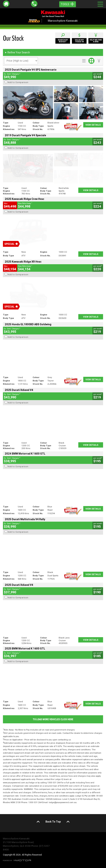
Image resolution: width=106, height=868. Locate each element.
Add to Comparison (18, 82)
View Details (93, 125)
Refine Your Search (17, 52)
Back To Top (53, 822)
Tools (68, 4)
